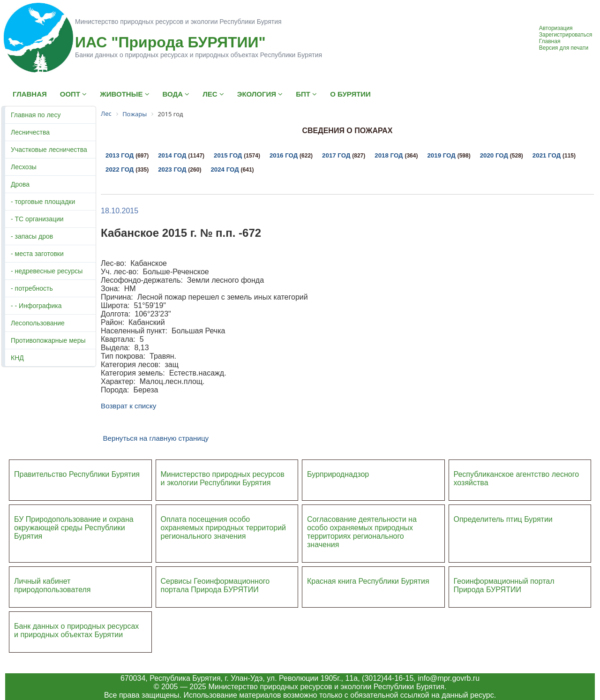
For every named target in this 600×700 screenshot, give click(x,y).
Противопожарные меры (48, 340)
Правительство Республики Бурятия (77, 474)
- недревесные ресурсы (47, 271)
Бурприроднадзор (338, 474)
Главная (550, 41)
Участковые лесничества (49, 150)
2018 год (389, 155)
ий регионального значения (224, 532)
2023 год (172, 169)
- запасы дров (32, 236)
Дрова (20, 184)
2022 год (120, 169)
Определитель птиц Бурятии (503, 519)
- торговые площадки (43, 202)
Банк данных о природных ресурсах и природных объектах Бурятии (76, 630)
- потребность (32, 288)
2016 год (284, 155)
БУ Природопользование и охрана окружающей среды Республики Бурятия (74, 528)
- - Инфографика (36, 306)
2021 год (547, 155)
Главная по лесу (36, 115)
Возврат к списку (128, 406)
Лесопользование (38, 323)
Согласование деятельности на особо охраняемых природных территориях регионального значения (362, 532)
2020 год (494, 155)
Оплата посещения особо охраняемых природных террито (217, 523)
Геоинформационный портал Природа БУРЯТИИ (504, 585)
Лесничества (30, 132)
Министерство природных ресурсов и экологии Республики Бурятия (223, 478)
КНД (17, 358)
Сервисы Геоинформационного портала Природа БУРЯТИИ (215, 585)
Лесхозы (24, 167)
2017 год (336, 155)
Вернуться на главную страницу (156, 438)
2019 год (441, 155)
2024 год (225, 169)
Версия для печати (564, 48)
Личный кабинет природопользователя (52, 585)
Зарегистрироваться (566, 35)
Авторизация (556, 28)
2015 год (228, 155)
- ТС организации (37, 219)
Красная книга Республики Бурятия (368, 581)
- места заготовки (37, 254)
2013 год (120, 155)
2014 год (172, 155)
